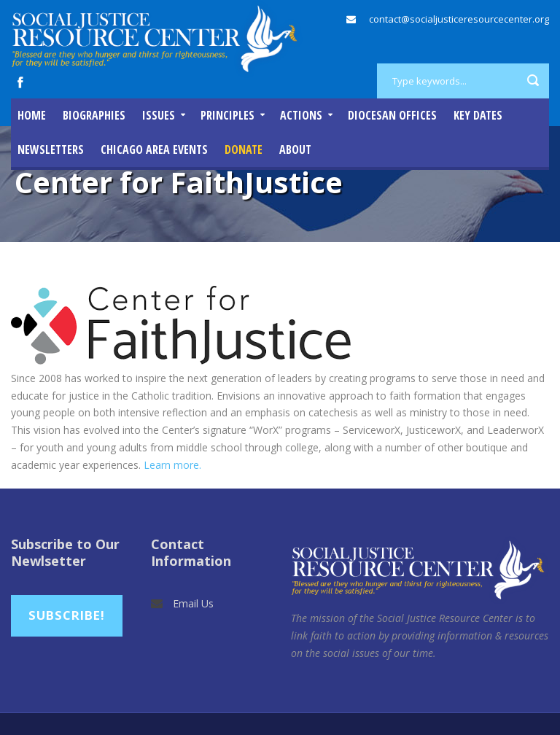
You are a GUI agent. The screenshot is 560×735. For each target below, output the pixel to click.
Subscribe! (67, 615)
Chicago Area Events (154, 149)
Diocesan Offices (392, 115)
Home (32, 115)
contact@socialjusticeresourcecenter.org (459, 19)
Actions (301, 115)
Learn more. (172, 465)
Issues (159, 115)
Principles (227, 115)
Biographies (94, 115)
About (295, 149)
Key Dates (478, 115)
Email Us (193, 603)
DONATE (244, 149)
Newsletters (51, 149)
